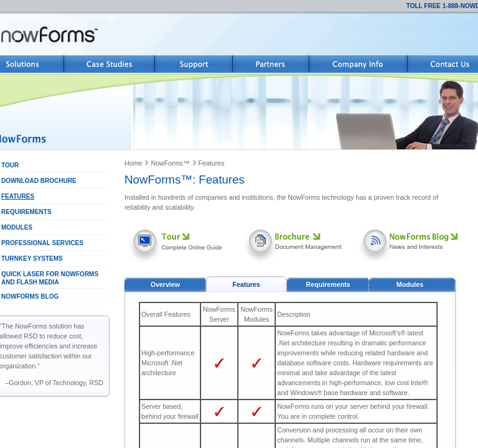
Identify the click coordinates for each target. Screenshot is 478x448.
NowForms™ (170, 163)
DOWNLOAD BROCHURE (39, 181)
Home (133, 163)
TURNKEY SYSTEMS (32, 259)
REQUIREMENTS (26, 212)
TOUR (10, 165)
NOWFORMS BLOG (30, 296)
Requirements (328, 284)
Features (212, 163)
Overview (165, 284)
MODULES (17, 227)
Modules (410, 284)
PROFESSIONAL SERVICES (42, 243)
